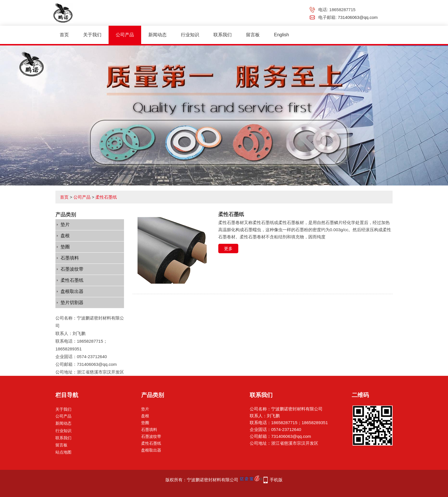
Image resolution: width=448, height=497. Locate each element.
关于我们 (92, 35)
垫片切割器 (72, 303)
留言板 (253, 35)
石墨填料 (70, 258)
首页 (64, 35)
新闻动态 (157, 35)
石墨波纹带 (72, 269)
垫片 (65, 224)
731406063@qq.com (358, 17)
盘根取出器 (72, 291)
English (281, 35)
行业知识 (190, 35)
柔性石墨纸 (106, 197)
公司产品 (125, 35)
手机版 (276, 480)
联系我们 (223, 35)
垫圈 (65, 247)
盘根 (65, 236)
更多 (228, 249)
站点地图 (63, 452)
